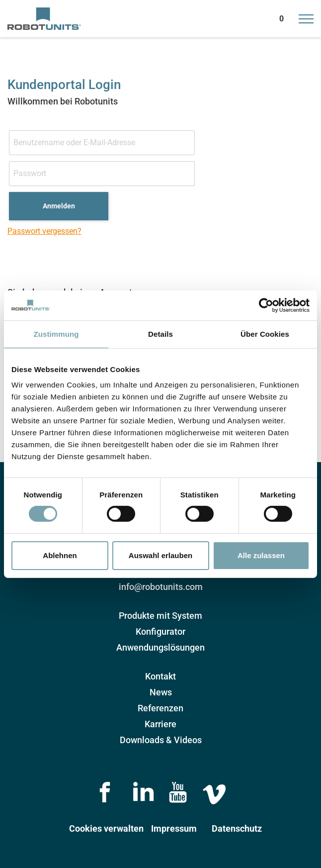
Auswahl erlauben (160, 555)
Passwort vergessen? (44, 231)
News (161, 692)
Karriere (160, 724)
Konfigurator (160, 631)
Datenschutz (237, 828)
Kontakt (160, 676)
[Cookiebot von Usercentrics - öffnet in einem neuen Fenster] (266, 305)
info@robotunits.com (161, 587)
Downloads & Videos (161, 740)
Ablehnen (60, 555)
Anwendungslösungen (160, 647)
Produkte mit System (160, 616)
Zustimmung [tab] (56, 334)
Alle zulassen (261, 555)
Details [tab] (160, 334)
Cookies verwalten (106, 828)
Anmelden (59, 206)
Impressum (174, 828)
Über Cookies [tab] (265, 334)
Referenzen (160, 708)
